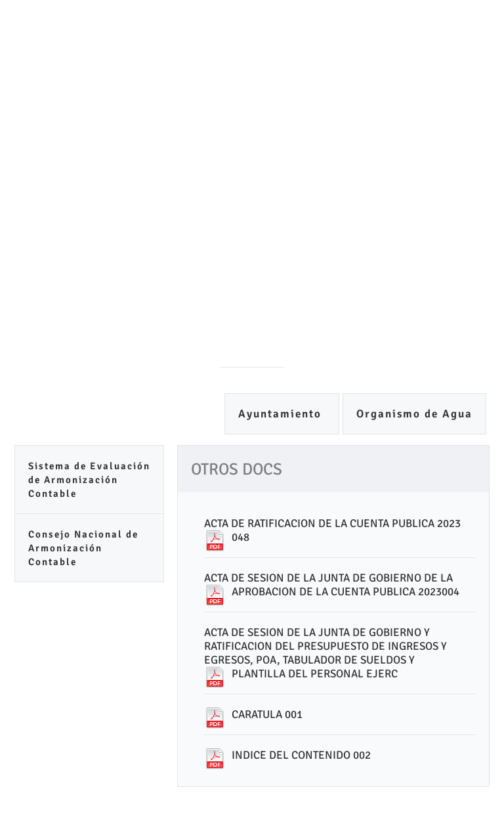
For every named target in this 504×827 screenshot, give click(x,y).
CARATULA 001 (267, 714)
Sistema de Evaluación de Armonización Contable (89, 480)
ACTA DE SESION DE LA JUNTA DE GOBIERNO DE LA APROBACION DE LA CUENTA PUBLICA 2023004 (332, 585)
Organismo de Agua (414, 414)
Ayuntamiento (282, 414)
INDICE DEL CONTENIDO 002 (301, 755)
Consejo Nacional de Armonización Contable (83, 548)
